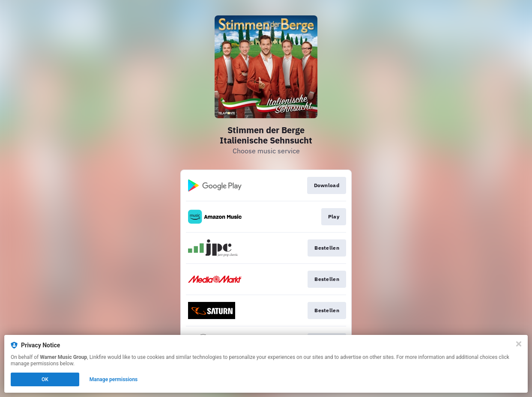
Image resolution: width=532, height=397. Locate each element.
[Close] (519, 344)
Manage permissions (114, 379)
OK (45, 379)
